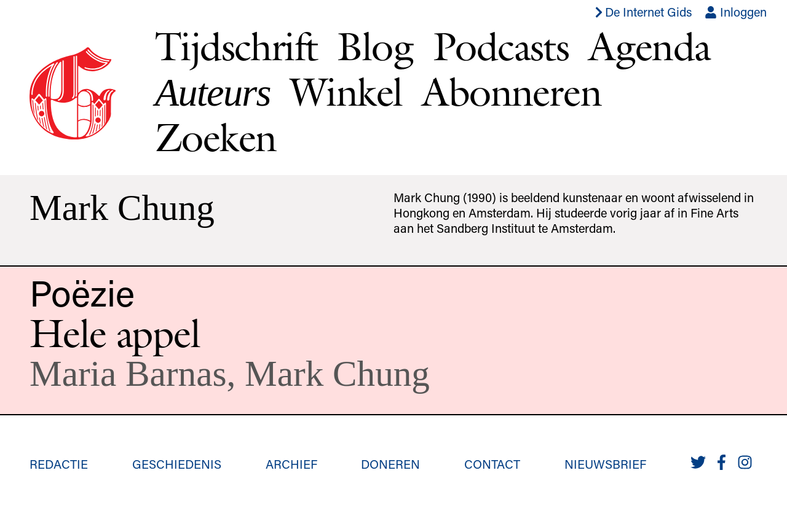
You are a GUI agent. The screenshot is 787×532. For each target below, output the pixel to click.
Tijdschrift (236, 46)
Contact (492, 464)
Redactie (59, 464)
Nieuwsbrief (605, 464)
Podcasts (501, 46)
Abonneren (512, 92)
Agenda (649, 46)
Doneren (390, 464)
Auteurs (213, 92)
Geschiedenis (177, 464)
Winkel (346, 92)
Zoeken (216, 137)
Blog (375, 46)
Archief (291, 464)
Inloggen (736, 12)
